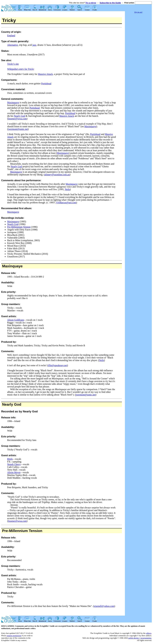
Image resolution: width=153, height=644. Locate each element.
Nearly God (19, 116)
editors (149, 633)
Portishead (46, 84)
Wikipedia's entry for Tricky (21, 69)
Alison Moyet (14, 472)
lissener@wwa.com (17, 119)
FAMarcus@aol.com (66, 203)
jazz (34, 45)
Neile (67, 189)
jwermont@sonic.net (18, 129)
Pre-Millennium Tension (19, 227)
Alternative (13, 45)
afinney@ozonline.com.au (57, 175)
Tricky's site (13, 64)
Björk (10, 459)
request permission (14, 636)
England (11, 36)
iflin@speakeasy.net (58, 365)
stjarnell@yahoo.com (104, 606)
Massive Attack (45, 74)
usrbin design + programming (140, 638)
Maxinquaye (13, 102)
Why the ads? (138, 12)
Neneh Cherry (14, 464)
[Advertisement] (138, 58)
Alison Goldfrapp (16, 320)
